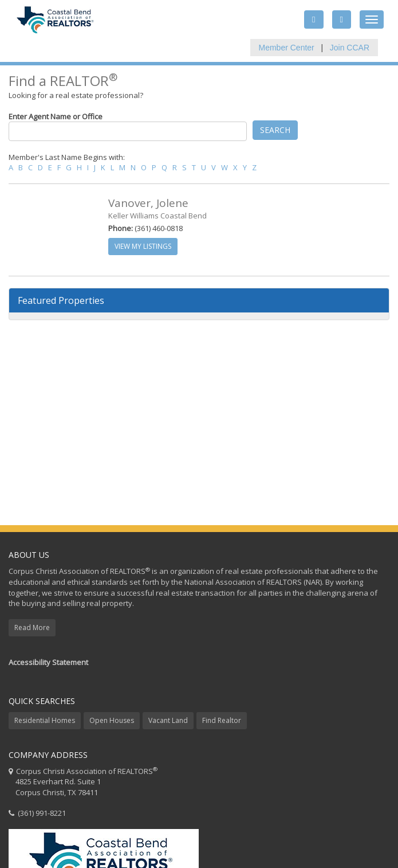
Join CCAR (350, 48)
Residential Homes (45, 720)
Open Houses (112, 720)
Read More (32, 627)
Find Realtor (222, 720)
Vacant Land (168, 720)
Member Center (287, 48)
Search (275, 130)
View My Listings (143, 246)
